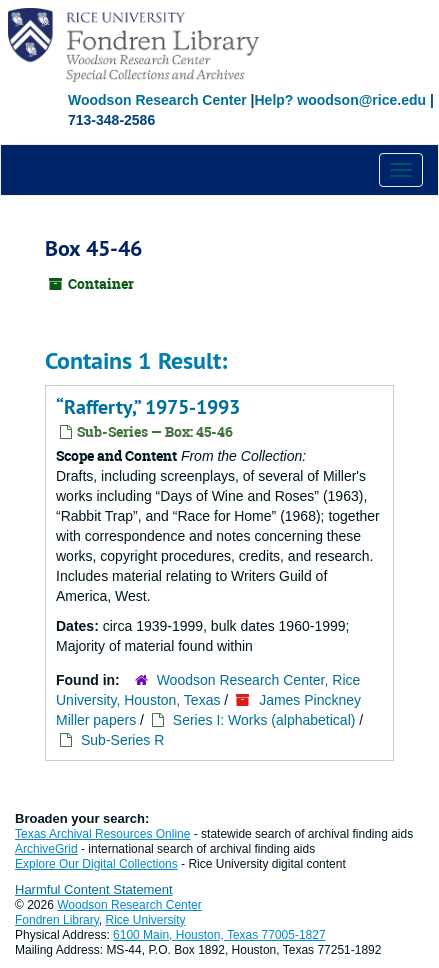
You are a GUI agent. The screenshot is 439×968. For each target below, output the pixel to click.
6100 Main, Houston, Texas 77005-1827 (219, 935)
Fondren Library (57, 920)
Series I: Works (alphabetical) (264, 720)
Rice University (146, 920)
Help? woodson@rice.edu (340, 100)
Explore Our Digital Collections (96, 864)
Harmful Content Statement (94, 889)
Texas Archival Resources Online (102, 834)
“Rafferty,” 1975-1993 (148, 407)
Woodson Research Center (157, 100)
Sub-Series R (122, 740)
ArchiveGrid (46, 849)
